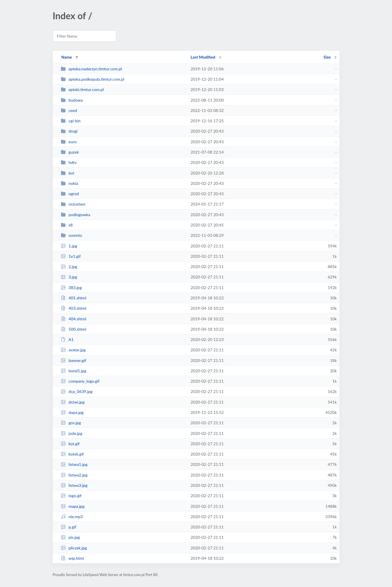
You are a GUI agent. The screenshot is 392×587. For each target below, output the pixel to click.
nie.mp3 (72, 517)
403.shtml (74, 308)
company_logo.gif (80, 381)
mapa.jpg (73, 506)
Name (67, 57)
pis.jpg (70, 537)
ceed (69, 110)
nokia (70, 183)
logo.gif (71, 496)
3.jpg (69, 277)
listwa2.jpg (74, 475)
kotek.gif (72, 454)
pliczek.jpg (74, 548)
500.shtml (74, 329)
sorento (72, 235)
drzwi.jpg (73, 402)
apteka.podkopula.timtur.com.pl (93, 79)
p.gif (69, 527)
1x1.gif (71, 256)
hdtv (69, 162)
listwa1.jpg (74, 464)
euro (69, 142)
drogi (69, 131)
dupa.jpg (72, 412)
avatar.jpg (73, 350)
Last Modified (203, 57)
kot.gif (70, 444)
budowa (72, 100)
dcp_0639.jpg (77, 391)
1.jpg (69, 246)
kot (68, 173)
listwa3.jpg (74, 485)
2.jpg (69, 267)
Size (327, 57)
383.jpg (71, 287)
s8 (67, 225)
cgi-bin (71, 121)
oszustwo (73, 204)
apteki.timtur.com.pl (82, 89)
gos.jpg (71, 423)
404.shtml (74, 319)
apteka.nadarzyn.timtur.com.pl (91, 69)
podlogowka (76, 215)
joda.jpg (72, 433)
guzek (70, 152)
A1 (67, 339)
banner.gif (74, 360)
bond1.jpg (74, 371)
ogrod (70, 194)
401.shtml (74, 298)
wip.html (72, 558)
